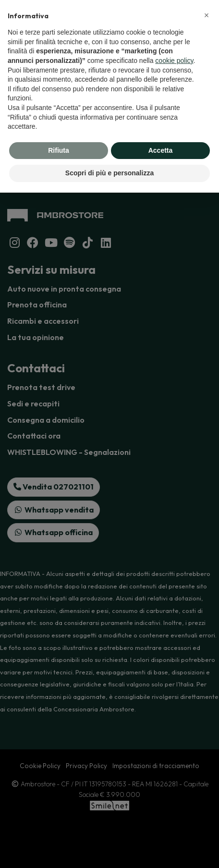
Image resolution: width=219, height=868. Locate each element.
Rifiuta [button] (59, 150)
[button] (207, 15)
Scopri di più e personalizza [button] (109, 173)
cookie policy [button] (174, 61)
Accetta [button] (161, 150)
